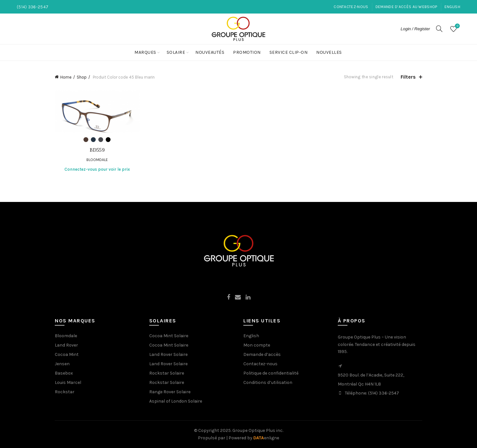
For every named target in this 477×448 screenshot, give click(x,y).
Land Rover (66, 345)
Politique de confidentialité (271, 373)
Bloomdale (97, 160)
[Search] (439, 29)
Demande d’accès (262, 354)
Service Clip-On (289, 52)
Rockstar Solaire (167, 373)
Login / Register (415, 29)
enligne (266, 438)
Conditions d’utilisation (268, 382)
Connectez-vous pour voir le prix (97, 169)
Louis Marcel (68, 382)
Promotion (247, 52)
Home (66, 77)
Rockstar (65, 392)
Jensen (62, 364)
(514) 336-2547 (384, 393)
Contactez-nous (351, 7)
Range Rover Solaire (170, 392)
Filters (408, 77)
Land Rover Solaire (168, 354)
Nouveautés (210, 52)
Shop (82, 77)
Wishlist (457, 26)
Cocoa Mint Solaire (169, 336)
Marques (145, 52)
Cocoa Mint (67, 354)
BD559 (97, 150)
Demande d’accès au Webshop (406, 7)
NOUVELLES (329, 52)
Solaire (176, 52)
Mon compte (257, 345)
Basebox (64, 373)
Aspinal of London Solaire (176, 401)
